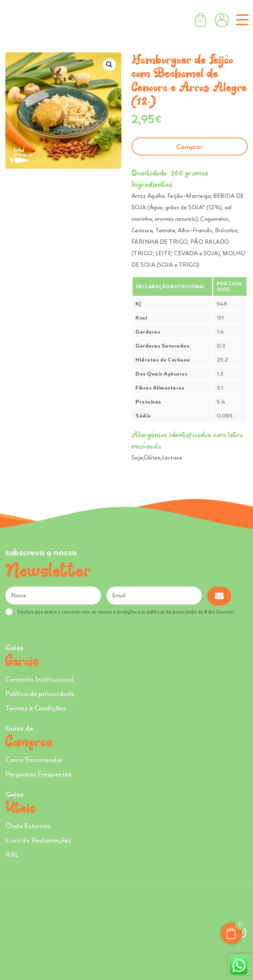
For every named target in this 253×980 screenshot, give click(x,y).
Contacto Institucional (39, 679)
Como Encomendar (34, 759)
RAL (12, 854)
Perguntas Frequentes (38, 774)
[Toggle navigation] (241, 20)
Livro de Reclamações (38, 840)
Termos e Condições (35, 708)
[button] (109, 65)
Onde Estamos (28, 825)
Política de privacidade (40, 693)
